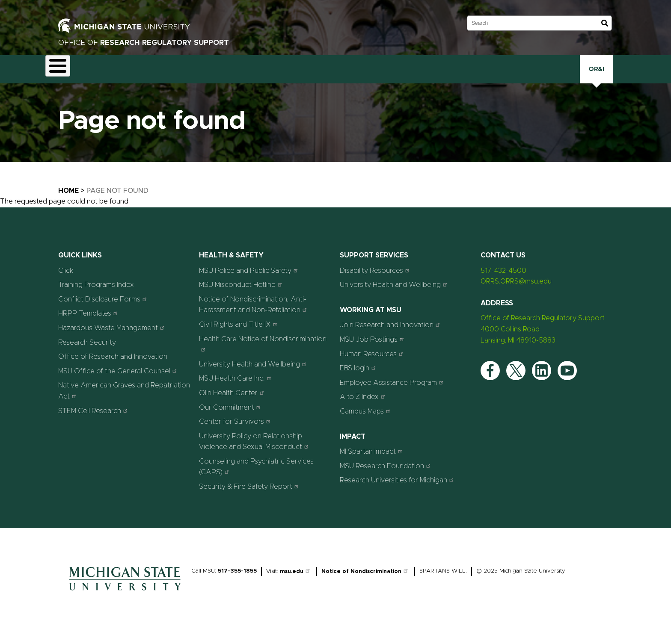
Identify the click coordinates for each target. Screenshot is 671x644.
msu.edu (296, 582)
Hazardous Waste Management (112, 338)
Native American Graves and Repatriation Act (124, 402)
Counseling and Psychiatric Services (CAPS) (256, 478)
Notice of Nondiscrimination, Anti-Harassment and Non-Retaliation (254, 316)
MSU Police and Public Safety (249, 281)
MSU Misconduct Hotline (242, 295)
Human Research (350, 75)
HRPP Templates (89, 324)
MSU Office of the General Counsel (119, 382)
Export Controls (220, 75)
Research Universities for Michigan (398, 491)
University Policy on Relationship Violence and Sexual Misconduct (255, 452)
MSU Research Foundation (386, 476)
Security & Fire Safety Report (250, 497)
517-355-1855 (237, 581)
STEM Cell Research (94, 421)
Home (68, 201)
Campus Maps (366, 422)
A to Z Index (364, 407)
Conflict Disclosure (155, 75)
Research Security (414, 74)
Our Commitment (231, 418)
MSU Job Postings (373, 350)
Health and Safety (284, 75)
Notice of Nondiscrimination (366, 582)
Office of (144, 43)
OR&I (596, 74)
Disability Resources (376, 281)
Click (506, 74)
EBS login (359, 379)
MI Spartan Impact (372, 462)
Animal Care (106, 75)
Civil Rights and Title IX (239, 335)
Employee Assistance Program (393, 393)
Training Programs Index (96, 295)
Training (471, 74)
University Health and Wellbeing (254, 375)
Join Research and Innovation (391, 335)
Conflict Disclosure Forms (104, 310)
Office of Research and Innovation (113, 367)
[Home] (125, 603)
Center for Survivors (236, 432)
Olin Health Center (233, 403)
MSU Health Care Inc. (236, 389)
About (63, 74)
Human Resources (373, 364)
